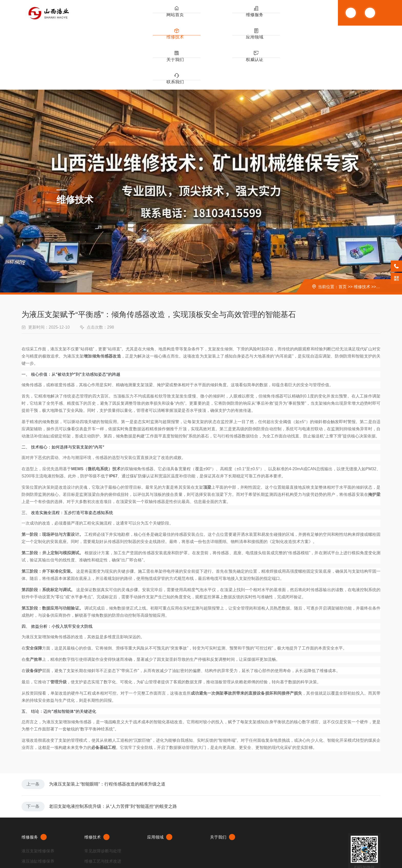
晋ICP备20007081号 (67, 848)
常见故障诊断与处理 (103, 794)
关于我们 (261, 18)
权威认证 (288, 18)
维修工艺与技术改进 (103, 804)
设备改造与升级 (99, 815)
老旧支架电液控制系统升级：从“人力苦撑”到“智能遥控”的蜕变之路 (120, 748)
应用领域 (233, 18)
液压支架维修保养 (38, 794)
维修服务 (178, 18)
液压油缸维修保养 (38, 804)
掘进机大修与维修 (38, 815)
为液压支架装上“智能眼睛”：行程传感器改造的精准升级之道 (114, 722)
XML (25, 856)
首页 (343, 223)
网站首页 (151, 18)
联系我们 (316, 18)
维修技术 (206, 18)
